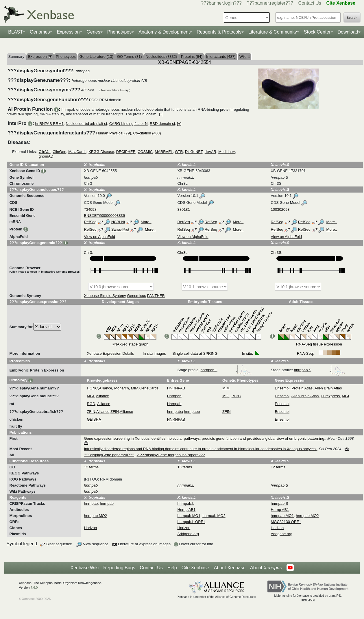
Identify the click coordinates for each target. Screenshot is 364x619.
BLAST (15, 32)
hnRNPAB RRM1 (49, 124)
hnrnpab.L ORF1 (191, 522)
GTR (179, 152)
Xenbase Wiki (84, 568)
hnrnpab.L (226, 370)
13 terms (185, 467)
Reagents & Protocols (219, 32)
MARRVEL (164, 152)
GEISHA (94, 419)
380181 (183, 209)
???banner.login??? (221, 3)
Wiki (244, 57)
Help (172, 568)
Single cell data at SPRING (195, 353)
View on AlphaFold (99, 237)
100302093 (280, 209)
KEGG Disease (101, 152)
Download (348, 32)
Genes (94, 32)
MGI (90, 396)
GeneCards (149, 388)
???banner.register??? (270, 3)
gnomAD (46, 156)
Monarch (122, 388)
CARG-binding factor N (129, 124)
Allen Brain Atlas (328, 388)
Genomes (40, 32)
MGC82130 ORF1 (286, 522)
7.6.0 (34, 587)
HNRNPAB (176, 388)
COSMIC (145, 152)
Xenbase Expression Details (110, 353)
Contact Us (310, 3)
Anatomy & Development (164, 32)
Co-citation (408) (147, 133)
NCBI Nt (118, 222)
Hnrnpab (174, 396)
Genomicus (136, 296)
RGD (91, 404)
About (266, 568)
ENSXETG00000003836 (104, 216)
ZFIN (91, 412)
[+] (161, 114)
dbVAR (210, 152)
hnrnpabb (192, 412)
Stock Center (317, 32)
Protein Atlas (302, 388)
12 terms (91, 467)
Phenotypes (120, 32)
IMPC (236, 396)
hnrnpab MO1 (189, 516)
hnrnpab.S (320, 370)
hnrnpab (91, 503)
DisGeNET (194, 152)
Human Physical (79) (114, 133)
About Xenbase (230, 568)
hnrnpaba (175, 412)
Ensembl (282, 388)
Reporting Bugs (119, 568)
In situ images (154, 353)
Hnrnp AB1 (186, 510)
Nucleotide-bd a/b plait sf (86, 124)
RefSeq (90, 222)
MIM (135, 388)
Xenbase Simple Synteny (105, 296)
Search (352, 18)
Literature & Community (273, 32)
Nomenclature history (115, 90)
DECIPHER (126, 152)
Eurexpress (330, 396)
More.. (146, 222)
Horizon (90, 528)
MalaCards (77, 152)
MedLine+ (227, 152)
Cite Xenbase (195, 568)
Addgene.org (188, 534)
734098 (90, 209)
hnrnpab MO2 (95, 516)
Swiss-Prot (120, 229)
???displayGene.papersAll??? (109, 455)
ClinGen (59, 152)
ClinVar (45, 152)
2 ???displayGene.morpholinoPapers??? (171, 455)
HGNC (92, 388)
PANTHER (156, 296)
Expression (68, 32)
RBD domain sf (162, 124)
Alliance (106, 388)
